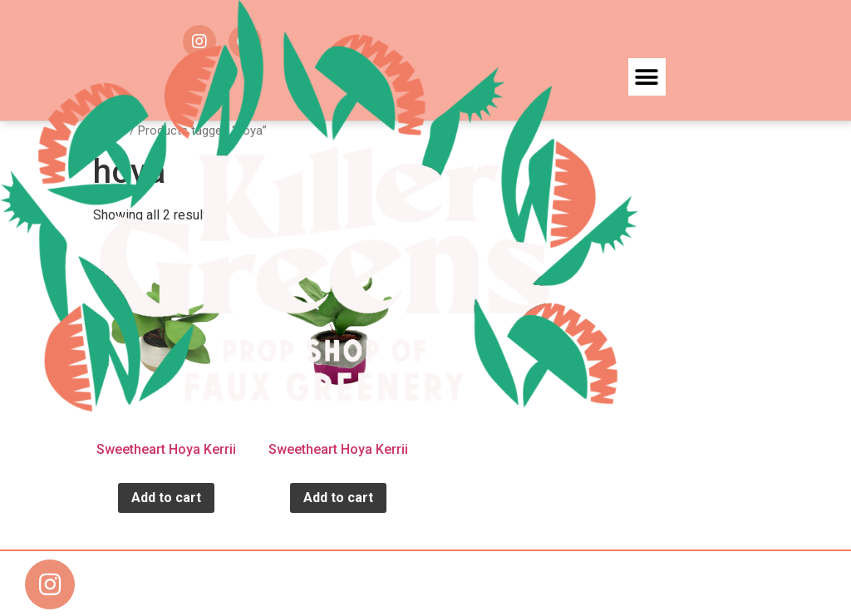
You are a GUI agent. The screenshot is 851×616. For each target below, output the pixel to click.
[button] (647, 77)
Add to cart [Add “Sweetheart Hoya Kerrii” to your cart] (166, 498)
